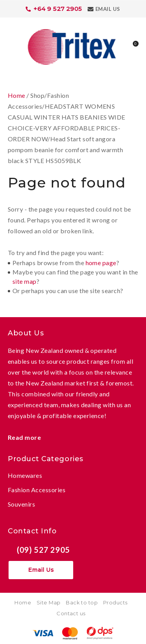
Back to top (82, 602)
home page (101, 263)
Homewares (25, 475)
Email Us (108, 9)
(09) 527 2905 (43, 550)
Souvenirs (21, 504)
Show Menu (12, 46)
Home (17, 95)
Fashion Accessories (37, 490)
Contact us (71, 613)
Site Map (49, 602)
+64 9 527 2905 (58, 9)
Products (115, 602)
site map (25, 281)
